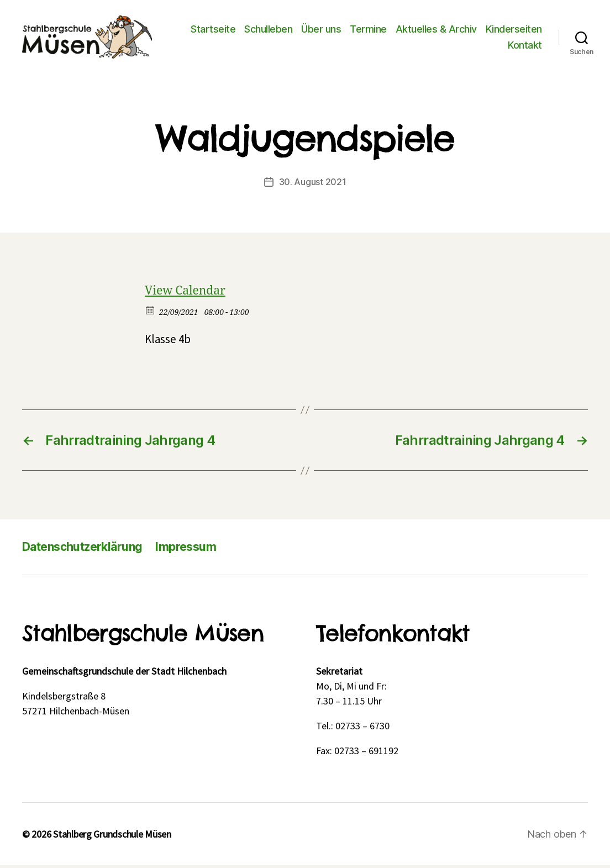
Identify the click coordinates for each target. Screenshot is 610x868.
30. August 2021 (313, 185)
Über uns (321, 30)
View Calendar (185, 294)
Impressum (186, 549)
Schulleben (268, 30)
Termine (368, 30)
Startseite (213, 30)
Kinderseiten (514, 30)
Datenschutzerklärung (82, 549)
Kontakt (525, 47)
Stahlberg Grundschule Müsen (112, 837)
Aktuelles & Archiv (436, 30)
